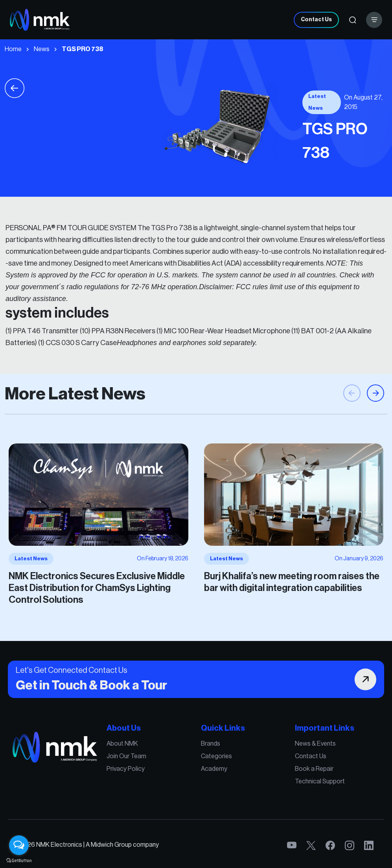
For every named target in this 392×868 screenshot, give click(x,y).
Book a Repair (300, 770)
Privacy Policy (134, 770)
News (42, 49)
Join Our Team (135, 759)
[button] (375, 405)
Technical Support (305, 781)
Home (13, 49)
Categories (214, 759)
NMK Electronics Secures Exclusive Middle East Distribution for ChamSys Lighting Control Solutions (108, 581)
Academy (212, 770)
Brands (209, 748)
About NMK (131, 748)
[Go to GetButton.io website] (19, 860)
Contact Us (316, 20)
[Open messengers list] (19, 845)
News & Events (301, 748)
